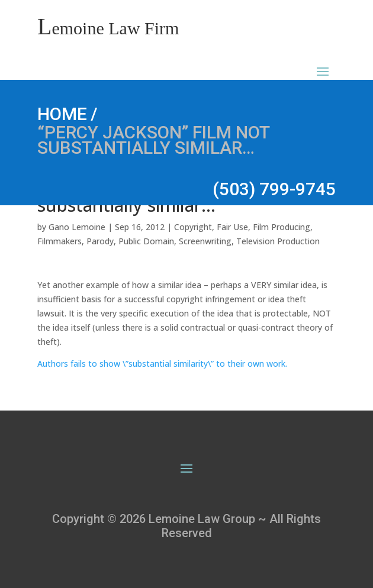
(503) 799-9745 (274, 189)
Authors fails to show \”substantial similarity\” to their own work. (162, 364)
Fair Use (232, 227)
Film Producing (282, 227)
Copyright (193, 227)
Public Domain (146, 241)
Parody (100, 241)
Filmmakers (60, 241)
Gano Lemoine (77, 227)
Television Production (278, 241)
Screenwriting (205, 241)
